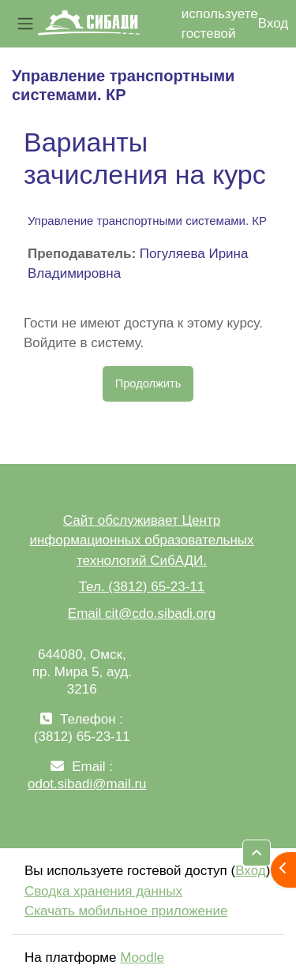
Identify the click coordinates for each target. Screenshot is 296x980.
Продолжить (148, 383)
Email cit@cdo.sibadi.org (142, 613)
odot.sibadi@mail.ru (87, 784)
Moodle (142, 958)
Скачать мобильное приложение (126, 911)
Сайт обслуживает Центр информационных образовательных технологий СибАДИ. (141, 540)
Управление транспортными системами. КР (147, 221)
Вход (273, 23)
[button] (257, 853)
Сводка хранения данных (103, 891)
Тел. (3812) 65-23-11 (142, 587)
